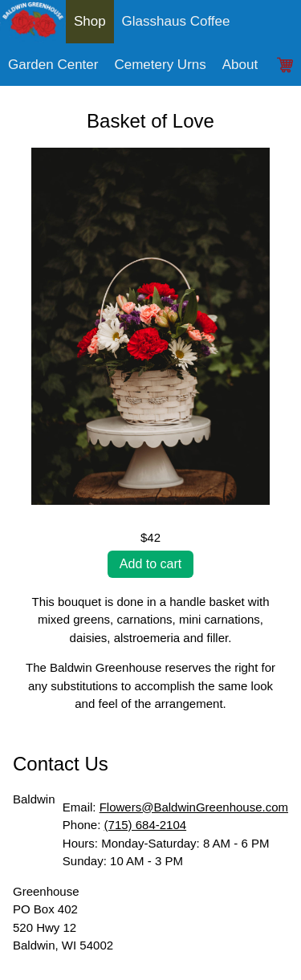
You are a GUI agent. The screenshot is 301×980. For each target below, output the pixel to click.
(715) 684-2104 (146, 825)
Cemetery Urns (160, 65)
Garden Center (53, 65)
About (240, 65)
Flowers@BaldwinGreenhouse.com (194, 807)
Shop (90, 21)
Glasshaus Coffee (176, 21)
